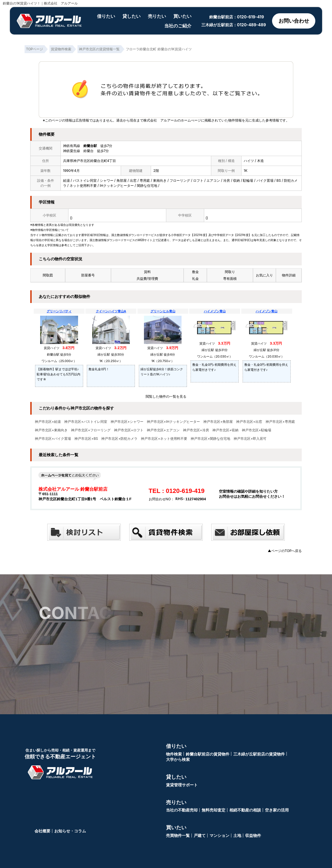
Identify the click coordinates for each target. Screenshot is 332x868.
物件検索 (174, 754)
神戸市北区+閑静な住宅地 (210, 439)
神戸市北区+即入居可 (250, 439)
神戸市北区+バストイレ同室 (86, 422)
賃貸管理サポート (182, 785)
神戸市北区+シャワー (127, 422)
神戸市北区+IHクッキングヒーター (173, 422)
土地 (237, 835)
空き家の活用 (277, 810)
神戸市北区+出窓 (249, 422)
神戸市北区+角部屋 (218, 422)
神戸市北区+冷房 (196, 430)
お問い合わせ (294, 21)
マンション (219, 835)
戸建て (200, 835)
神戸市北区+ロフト (129, 430)
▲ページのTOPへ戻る (285, 551)
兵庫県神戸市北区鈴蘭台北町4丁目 (90, 161)
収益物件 (253, 835)
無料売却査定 (214, 810)
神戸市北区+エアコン (163, 430)
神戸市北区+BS (86, 439)
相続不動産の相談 (245, 810)
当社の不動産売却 (182, 810)
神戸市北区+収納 (225, 430)
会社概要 (42, 831)
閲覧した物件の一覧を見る (166, 396)
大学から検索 (178, 759)
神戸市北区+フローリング (91, 430)
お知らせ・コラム (70, 831)
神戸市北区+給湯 (48, 422)
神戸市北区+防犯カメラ (119, 439)
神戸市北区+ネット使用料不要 (164, 439)
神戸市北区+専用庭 (280, 422)
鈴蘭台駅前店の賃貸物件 (208, 754)
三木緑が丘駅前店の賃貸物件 (259, 754)
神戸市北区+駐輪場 (256, 430)
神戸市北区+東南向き (51, 430)
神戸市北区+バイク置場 (53, 439)
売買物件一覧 (178, 835)
